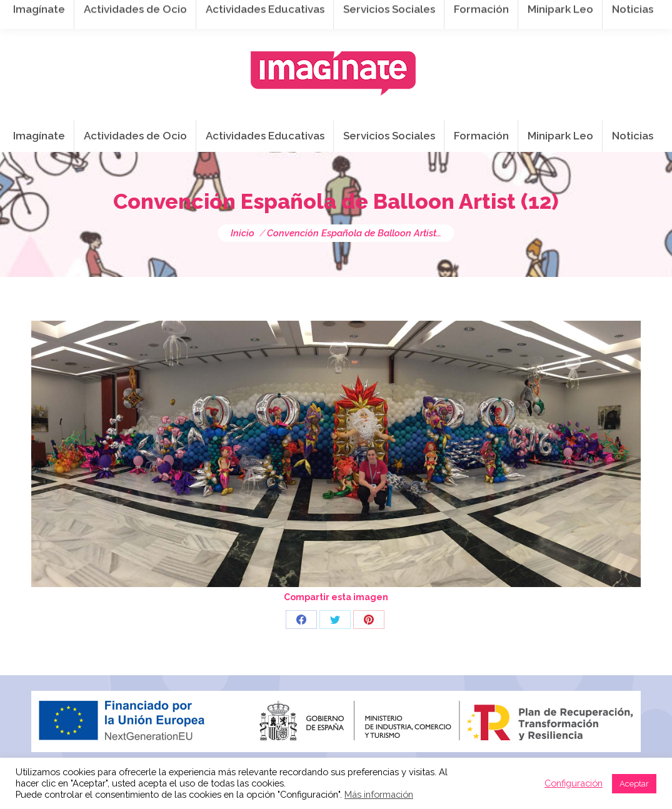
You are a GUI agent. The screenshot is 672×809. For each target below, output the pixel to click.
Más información (379, 794)
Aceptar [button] (634, 784)
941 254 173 (248, 13)
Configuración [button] (574, 783)
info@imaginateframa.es (356, 13)
